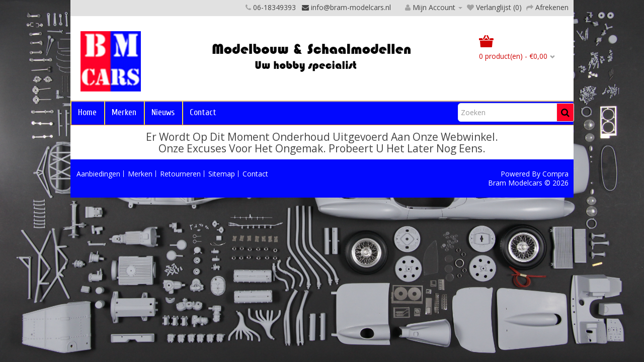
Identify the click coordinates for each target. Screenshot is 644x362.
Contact (203, 112)
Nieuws (163, 112)
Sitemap (222, 174)
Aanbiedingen (98, 174)
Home (87, 112)
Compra (555, 174)
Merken (124, 112)
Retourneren (180, 174)
